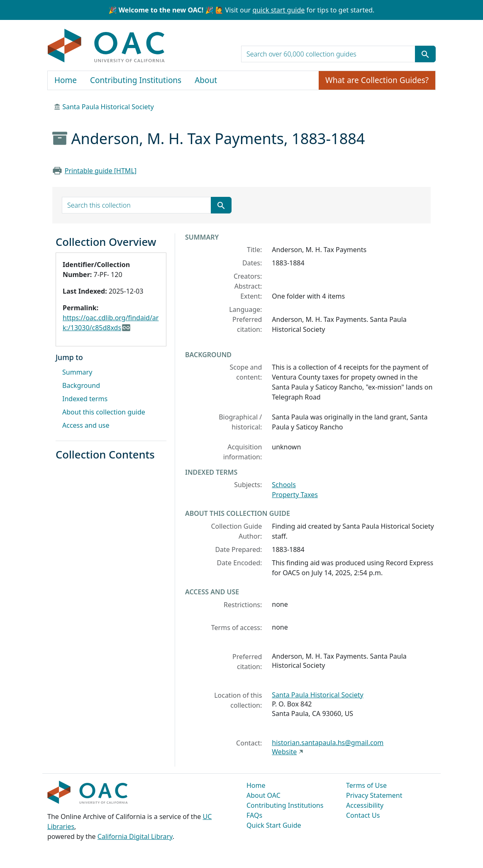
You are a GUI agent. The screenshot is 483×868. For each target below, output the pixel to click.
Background (81, 385)
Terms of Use (366, 785)
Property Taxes (295, 495)
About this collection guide (104, 412)
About (206, 80)
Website (284, 752)
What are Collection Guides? (377, 80)
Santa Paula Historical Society (108, 107)
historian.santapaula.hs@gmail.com (328, 743)
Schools (284, 485)
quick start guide (278, 10)
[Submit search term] (425, 54)
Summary (77, 372)
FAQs (254, 815)
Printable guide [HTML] (101, 171)
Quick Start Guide (274, 825)
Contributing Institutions (136, 80)
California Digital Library (135, 836)
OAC (106, 46)
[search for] (328, 54)
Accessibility (365, 805)
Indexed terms (85, 399)
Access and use (86, 425)
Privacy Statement (374, 795)
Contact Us (363, 815)
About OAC (263, 795)
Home (66, 80)
